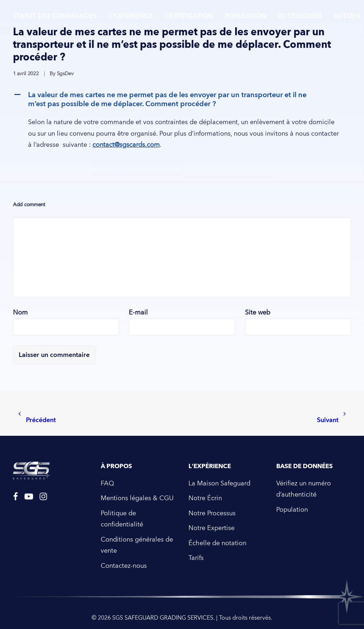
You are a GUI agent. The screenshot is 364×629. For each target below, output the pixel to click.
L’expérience (131, 16)
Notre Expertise (211, 528)
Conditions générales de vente (137, 545)
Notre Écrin (205, 498)
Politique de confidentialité (122, 519)
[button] (182, 99)
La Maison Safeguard (219, 483)
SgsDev (65, 74)
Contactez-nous (124, 566)
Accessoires (300, 16)
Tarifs (196, 558)
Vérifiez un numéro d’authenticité (304, 489)
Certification (189, 16)
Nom (20, 313)
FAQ (107, 483)
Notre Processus (212, 513)
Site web (258, 313)
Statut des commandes (55, 16)
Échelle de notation (217, 543)
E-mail (138, 313)
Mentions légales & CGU (137, 498)
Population (245, 16)
